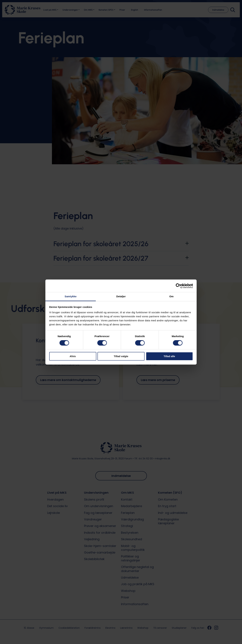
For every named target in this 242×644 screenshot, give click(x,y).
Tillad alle (169, 356)
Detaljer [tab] (121, 296)
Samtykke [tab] (71, 296)
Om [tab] (171, 296)
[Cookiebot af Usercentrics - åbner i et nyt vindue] (178, 286)
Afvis (73, 356)
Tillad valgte (121, 356)
